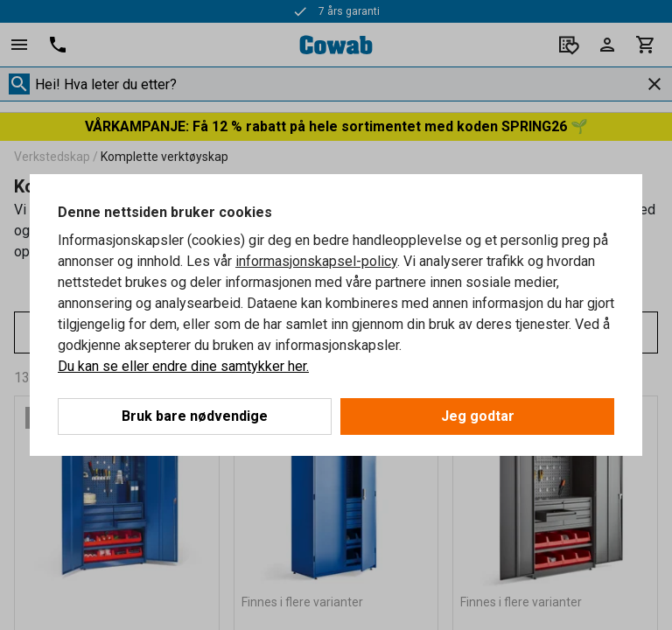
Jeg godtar (478, 416)
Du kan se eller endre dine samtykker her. (183, 366)
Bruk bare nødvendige (195, 416)
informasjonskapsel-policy (316, 261)
